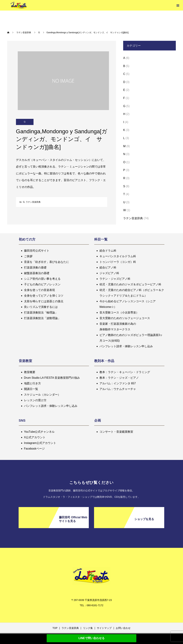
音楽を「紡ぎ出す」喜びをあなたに (46, 262)
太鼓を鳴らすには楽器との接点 (44, 301)
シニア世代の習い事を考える (42, 279)
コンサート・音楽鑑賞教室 (116, 432)
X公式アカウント (35, 437)
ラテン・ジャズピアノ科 (115, 279)
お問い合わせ (123, 628)
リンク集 (88, 628)
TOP (55, 628)
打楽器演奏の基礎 (35, 267)
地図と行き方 (32, 383)
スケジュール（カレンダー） (42, 395)
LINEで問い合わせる (91, 638)
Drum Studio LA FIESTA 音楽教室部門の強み (52, 378)
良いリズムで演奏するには (41, 307)
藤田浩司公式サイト (37, 251)
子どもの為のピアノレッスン (42, 284)
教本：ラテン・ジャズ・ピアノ (119, 378)
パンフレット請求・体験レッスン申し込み (126, 346)
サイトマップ (104, 628)
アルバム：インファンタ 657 (118, 383)
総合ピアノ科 (108, 267)
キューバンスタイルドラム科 (118, 256)
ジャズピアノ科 (109, 273)
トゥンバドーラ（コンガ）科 (118, 262)
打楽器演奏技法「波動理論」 (42, 318)
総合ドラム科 (108, 251)
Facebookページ (34, 449)
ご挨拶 (28, 256)
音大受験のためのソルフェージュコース (125, 318)
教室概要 (30, 372)
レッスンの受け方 (35, 400)
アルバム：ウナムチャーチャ (118, 389)
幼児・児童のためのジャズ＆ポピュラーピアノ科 (130, 284)
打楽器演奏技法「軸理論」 (41, 313)
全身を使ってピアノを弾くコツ (44, 296)
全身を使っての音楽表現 (39, 290)
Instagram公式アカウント (40, 443)
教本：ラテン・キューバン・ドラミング (125, 372)
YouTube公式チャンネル (39, 432)
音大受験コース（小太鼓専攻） (119, 313)
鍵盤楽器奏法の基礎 (37, 273)
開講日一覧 (31, 389)
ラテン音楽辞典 (33, 202)
